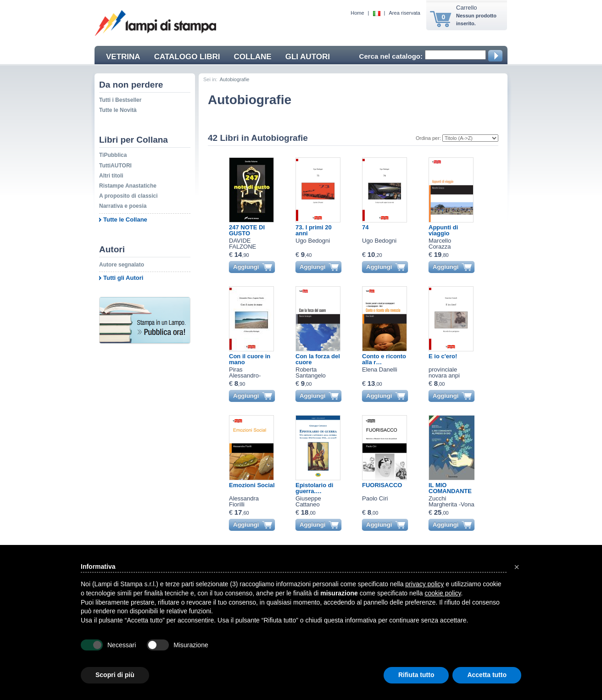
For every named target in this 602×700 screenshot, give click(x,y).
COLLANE (252, 57)
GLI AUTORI (308, 57)
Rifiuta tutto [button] (416, 675)
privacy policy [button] (424, 584)
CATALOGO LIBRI (187, 57)
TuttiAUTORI (115, 166)
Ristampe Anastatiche (128, 186)
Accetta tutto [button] (487, 675)
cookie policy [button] (443, 593)
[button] (517, 567)
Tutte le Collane (125, 219)
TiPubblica (113, 155)
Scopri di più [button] (115, 675)
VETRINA (123, 57)
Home (357, 13)
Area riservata (405, 13)
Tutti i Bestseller (120, 100)
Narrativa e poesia (123, 206)
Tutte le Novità (118, 110)
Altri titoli (111, 176)
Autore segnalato (122, 265)
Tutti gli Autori (123, 278)
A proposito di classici (128, 196)
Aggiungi (246, 267)
